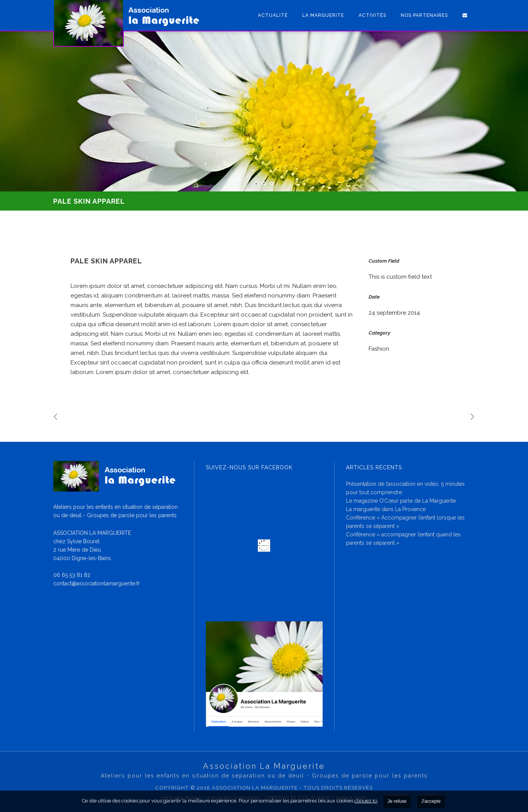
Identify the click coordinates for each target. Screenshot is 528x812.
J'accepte (431, 801)
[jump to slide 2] (264, 184)
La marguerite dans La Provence (386, 509)
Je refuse (397, 801)
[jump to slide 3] (272, 184)
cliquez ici (366, 801)
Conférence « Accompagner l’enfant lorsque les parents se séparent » (405, 522)
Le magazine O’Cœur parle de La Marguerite (401, 501)
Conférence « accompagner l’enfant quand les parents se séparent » (403, 539)
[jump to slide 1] (256, 184)
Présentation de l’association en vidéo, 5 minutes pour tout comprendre (405, 488)
